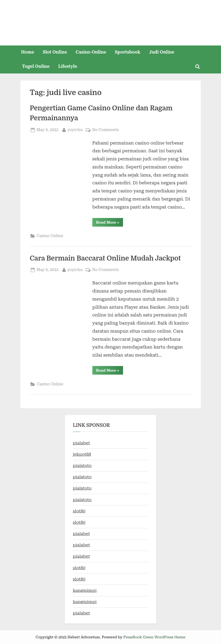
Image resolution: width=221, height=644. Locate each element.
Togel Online (36, 66)
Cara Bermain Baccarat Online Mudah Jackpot (107, 258)
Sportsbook (127, 52)
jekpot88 (82, 454)
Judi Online (162, 52)
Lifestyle (68, 66)
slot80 (79, 511)
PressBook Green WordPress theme (154, 637)
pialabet (81, 443)
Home (27, 52)
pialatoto (82, 465)
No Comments (105, 130)
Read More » (110, 223)
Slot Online (55, 52)
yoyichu (75, 129)
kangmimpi (85, 590)
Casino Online (91, 52)
